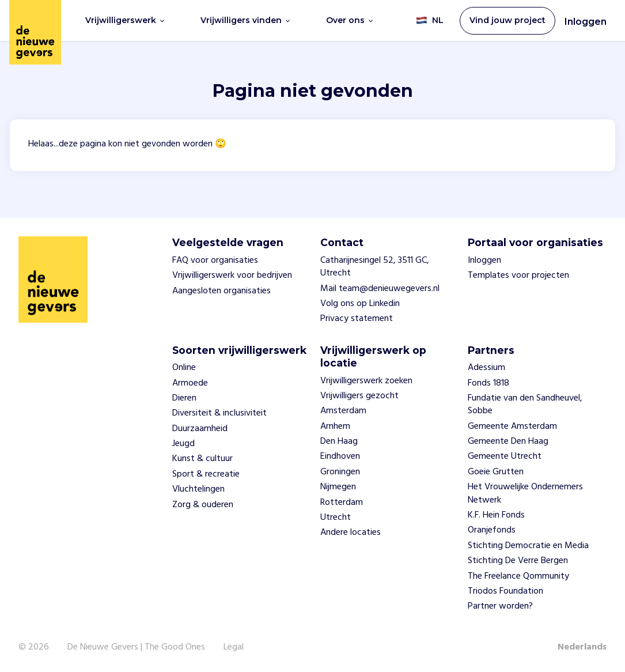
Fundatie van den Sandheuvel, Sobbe (525, 405)
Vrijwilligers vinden (245, 20)
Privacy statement (357, 319)
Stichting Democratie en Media (528, 546)
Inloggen (586, 22)
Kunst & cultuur (202, 459)
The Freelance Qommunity (518, 576)
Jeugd (183, 444)
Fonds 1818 (488, 383)
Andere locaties (351, 533)
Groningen (340, 472)
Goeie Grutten (496, 472)
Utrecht (336, 518)
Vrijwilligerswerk (125, 20)
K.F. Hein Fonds (496, 515)
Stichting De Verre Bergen (518, 561)
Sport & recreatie (206, 474)
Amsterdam (343, 411)
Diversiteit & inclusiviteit (219, 413)
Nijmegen (338, 487)
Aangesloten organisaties (221, 291)
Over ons (349, 20)
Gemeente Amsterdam (512, 426)
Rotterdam (342, 503)
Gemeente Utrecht (505, 456)
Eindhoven (340, 456)
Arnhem (335, 426)
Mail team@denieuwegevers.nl (380, 289)
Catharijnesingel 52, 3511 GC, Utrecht (375, 267)
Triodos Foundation (505, 591)
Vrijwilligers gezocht (359, 396)
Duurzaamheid (200, 429)
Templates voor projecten (518, 275)
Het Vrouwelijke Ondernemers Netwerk (525, 493)
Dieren (184, 398)
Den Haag (339, 441)
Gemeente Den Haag (508, 441)
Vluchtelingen (198, 489)
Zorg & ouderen (203, 505)
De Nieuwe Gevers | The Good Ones (136, 647)
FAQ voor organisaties (215, 261)
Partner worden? (500, 606)
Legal (234, 647)
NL (430, 20)
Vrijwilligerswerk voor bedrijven (232, 275)
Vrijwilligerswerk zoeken (366, 381)
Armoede (190, 383)
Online (184, 368)
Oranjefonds (492, 530)
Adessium (486, 368)
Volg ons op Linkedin (360, 304)
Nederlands (582, 647)
